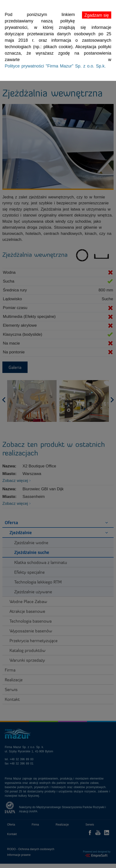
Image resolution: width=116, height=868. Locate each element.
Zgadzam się (97, 15)
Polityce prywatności (55, 66)
